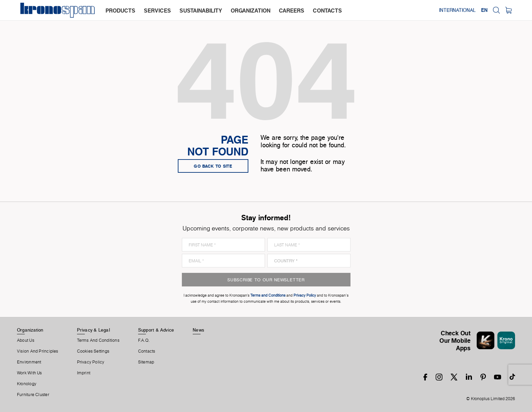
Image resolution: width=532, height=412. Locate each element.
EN (484, 10)
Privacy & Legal (93, 330)
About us (26, 340)
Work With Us (30, 373)
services (157, 11)
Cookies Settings (93, 351)
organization (251, 11)
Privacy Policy (91, 362)
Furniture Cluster (33, 395)
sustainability (201, 11)
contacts (327, 11)
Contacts (147, 351)
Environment (29, 362)
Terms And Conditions (98, 340)
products (120, 11)
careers (292, 11)
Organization (30, 330)
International (457, 10)
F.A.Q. (144, 340)
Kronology (27, 384)
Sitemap (146, 362)
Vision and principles (38, 351)
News (198, 330)
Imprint (84, 373)
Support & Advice (156, 330)
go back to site (213, 166)
